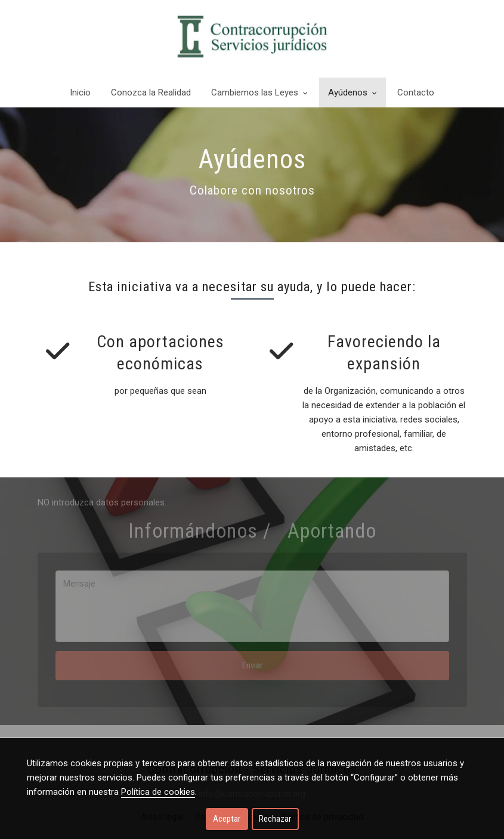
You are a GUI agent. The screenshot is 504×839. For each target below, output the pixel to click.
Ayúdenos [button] (353, 92)
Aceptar (227, 819)
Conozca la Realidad (151, 92)
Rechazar (275, 819)
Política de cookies (158, 792)
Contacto (416, 92)
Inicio (80, 92)
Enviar (252, 665)
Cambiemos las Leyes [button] (259, 92)
